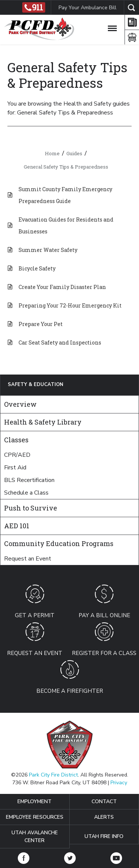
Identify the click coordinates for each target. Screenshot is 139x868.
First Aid (15, 468)
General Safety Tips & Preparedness (66, 167)
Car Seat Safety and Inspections (60, 342)
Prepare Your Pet (41, 324)
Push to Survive (31, 508)
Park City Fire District (53, 775)
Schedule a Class (26, 493)
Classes (16, 440)
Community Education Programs (59, 543)
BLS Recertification (29, 480)
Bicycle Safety (37, 268)
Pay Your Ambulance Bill (87, 8)
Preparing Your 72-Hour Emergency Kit (70, 305)
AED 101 (17, 526)
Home (52, 153)
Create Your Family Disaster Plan (62, 287)
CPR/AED (17, 455)
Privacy (119, 783)
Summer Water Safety (48, 250)
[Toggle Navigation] (112, 27)
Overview (20, 404)
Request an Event (28, 559)
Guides (74, 153)
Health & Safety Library (43, 422)
